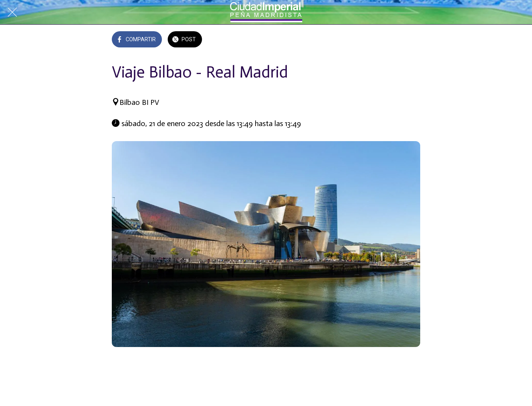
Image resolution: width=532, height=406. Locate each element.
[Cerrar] (12, 12)
